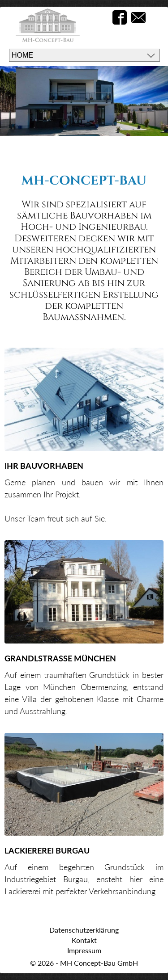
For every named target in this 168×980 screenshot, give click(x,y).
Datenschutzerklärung (84, 930)
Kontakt (84, 940)
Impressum (84, 950)
